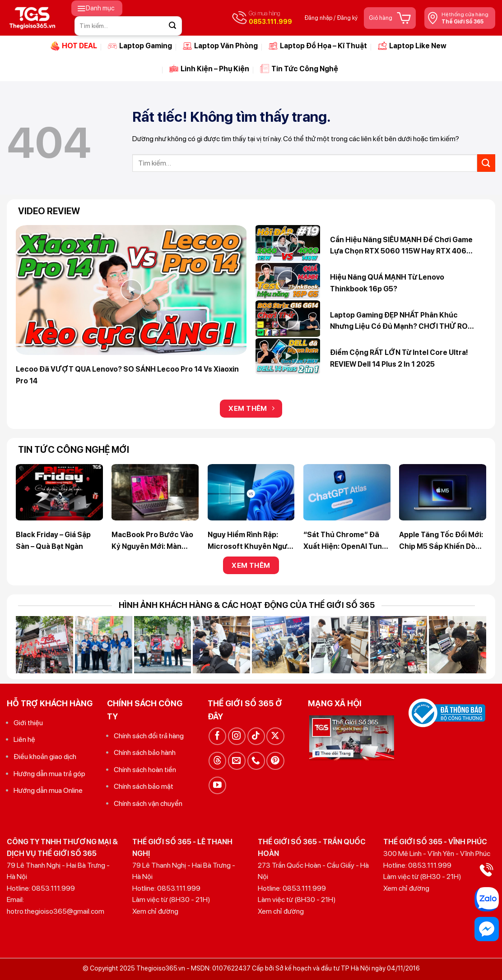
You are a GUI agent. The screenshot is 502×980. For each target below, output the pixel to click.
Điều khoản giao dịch (45, 757)
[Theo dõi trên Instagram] (237, 736)
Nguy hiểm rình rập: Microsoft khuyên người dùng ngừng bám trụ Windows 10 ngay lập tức (251, 541)
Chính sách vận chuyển (148, 803)
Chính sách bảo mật (144, 786)
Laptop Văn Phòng (220, 46)
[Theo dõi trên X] (275, 736)
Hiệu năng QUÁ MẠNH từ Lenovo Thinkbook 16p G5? (387, 283)
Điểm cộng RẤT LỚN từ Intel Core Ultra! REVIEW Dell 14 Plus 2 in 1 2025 (399, 358)
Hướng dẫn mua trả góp (49, 774)
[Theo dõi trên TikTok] (256, 736)
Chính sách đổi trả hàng (149, 736)
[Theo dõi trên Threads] (217, 761)
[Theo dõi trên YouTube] (217, 785)
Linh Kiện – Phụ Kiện (209, 69)
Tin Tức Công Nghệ (299, 69)
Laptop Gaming (140, 46)
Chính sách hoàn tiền (145, 770)
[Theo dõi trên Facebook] (217, 736)
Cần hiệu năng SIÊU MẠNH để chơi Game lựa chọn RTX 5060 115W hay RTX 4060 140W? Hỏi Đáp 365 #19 (401, 246)
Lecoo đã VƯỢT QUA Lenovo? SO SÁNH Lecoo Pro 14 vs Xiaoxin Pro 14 (127, 375)
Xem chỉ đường (155, 911)
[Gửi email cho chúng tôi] (237, 761)
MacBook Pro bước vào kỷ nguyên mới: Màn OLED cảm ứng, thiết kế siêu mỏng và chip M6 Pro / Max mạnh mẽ (154, 541)
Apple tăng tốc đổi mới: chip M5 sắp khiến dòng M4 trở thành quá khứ (442, 541)
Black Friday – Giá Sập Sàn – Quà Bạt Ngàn (53, 541)
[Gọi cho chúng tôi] (256, 761)
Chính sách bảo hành (145, 752)
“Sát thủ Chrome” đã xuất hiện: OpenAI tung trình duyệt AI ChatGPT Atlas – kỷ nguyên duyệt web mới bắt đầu (345, 541)
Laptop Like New (412, 46)
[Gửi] (172, 26)
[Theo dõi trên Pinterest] (275, 761)
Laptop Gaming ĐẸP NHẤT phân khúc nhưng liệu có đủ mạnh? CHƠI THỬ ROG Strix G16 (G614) (402, 322)
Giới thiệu (28, 723)
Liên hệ (24, 739)
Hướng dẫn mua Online (48, 790)
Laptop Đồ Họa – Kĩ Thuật (318, 46)
